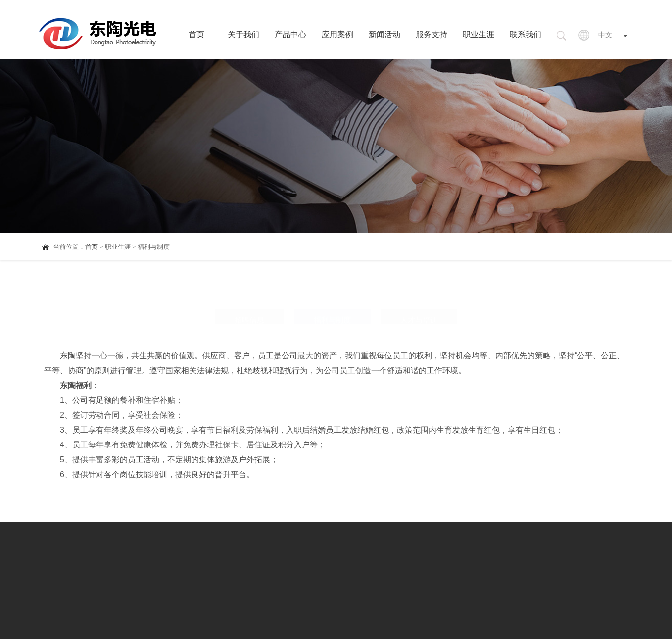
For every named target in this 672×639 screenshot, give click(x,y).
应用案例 (337, 34)
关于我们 (243, 34)
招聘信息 (249, 298)
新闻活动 (384, 34)
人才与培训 (419, 298)
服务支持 (432, 34)
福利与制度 (332, 298)
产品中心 (290, 34)
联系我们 (526, 34)
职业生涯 (479, 34)
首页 (196, 34)
